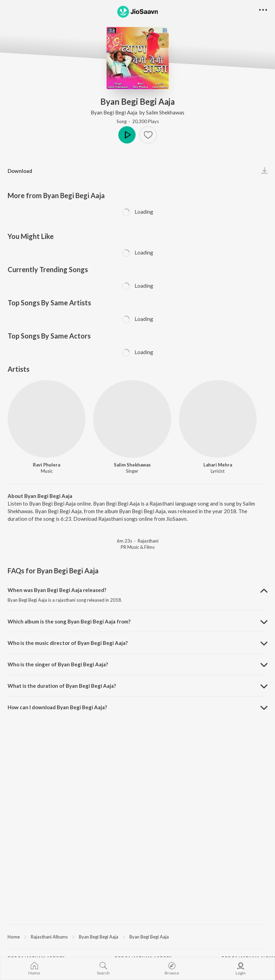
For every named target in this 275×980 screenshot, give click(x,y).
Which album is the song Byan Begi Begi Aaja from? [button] (69, 621)
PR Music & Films (138, 547)
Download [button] (20, 171)
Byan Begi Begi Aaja (114, 112)
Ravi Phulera (47, 465)
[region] (137, 936)
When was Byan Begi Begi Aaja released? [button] (57, 590)
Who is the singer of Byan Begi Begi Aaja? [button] (58, 664)
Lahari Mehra (218, 465)
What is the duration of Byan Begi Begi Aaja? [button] (62, 686)
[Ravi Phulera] (47, 419)
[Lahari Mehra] (218, 419)
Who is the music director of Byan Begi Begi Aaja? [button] (68, 643)
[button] (148, 135)
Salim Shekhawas (165, 112)
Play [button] (127, 135)
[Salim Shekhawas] (132, 419)
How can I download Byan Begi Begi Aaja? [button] (57, 707)
